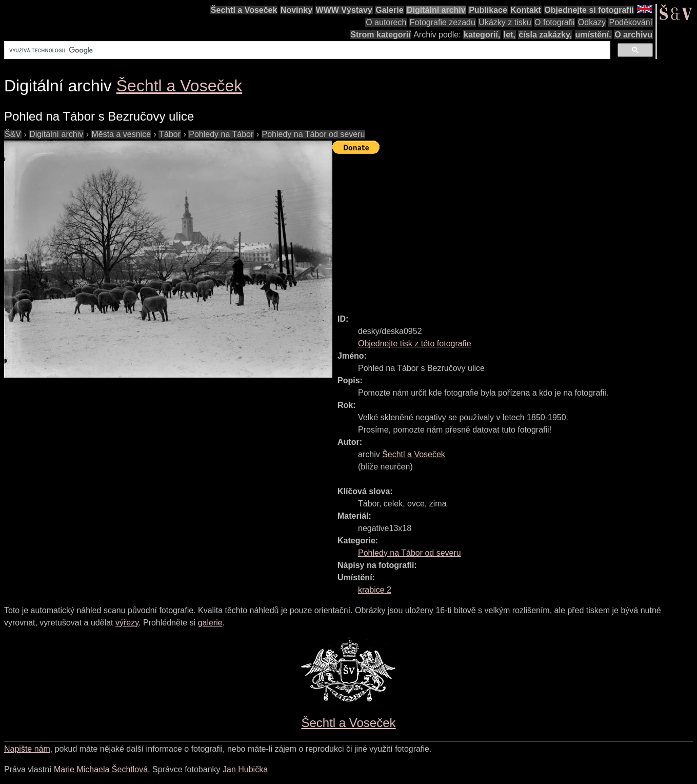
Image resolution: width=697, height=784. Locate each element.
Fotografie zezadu (443, 22)
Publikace (488, 10)
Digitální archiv (436, 10)
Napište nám (27, 749)
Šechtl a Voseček (244, 10)
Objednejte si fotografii (589, 10)
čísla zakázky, (545, 35)
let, (510, 35)
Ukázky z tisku (505, 22)
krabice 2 (375, 590)
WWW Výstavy (344, 10)
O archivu (633, 35)
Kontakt (526, 10)
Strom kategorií (380, 35)
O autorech (386, 22)
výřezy (127, 623)
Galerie (389, 10)
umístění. (593, 35)
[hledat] (306, 50)
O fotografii (554, 22)
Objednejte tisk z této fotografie (415, 344)
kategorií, (482, 35)
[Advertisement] (515, 229)
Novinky (296, 10)
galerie (210, 623)
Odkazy (592, 22)
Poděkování (631, 22)
